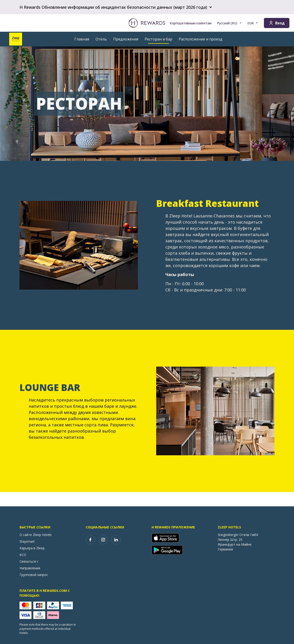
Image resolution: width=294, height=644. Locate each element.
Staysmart (27, 541)
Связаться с (29, 561)
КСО (23, 555)
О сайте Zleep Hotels (36, 535)
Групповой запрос (34, 575)
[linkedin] (116, 540)
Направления (30, 568)
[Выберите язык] (229, 23)
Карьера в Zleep (32, 548)
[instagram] (103, 540)
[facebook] (90, 540)
